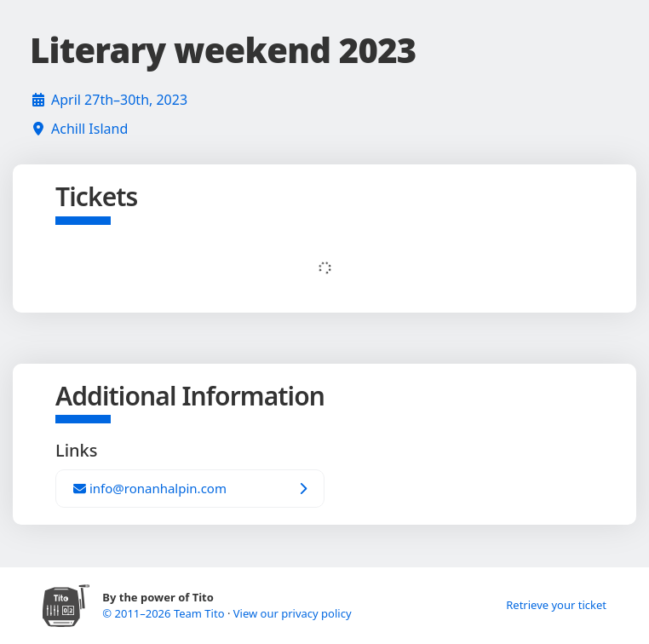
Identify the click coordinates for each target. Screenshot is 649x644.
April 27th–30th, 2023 (119, 100)
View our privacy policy (293, 613)
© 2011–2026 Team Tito (165, 613)
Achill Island (89, 129)
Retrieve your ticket (556, 605)
